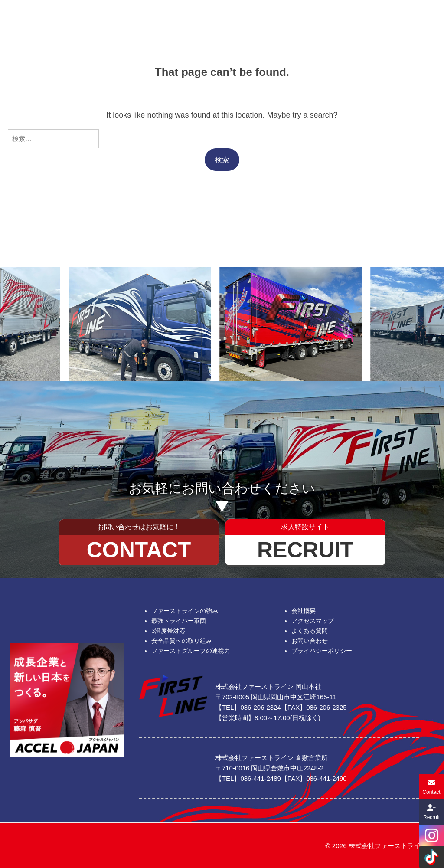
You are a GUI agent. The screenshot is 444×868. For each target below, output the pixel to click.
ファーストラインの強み (185, 611)
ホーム (38, 20)
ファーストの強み (83, 20)
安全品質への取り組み (182, 641)
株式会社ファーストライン (388, 846)
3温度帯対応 (168, 631)
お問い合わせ (361, 20)
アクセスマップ (313, 621)
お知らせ (311, 20)
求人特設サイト (406, 20)
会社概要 (129, 20)
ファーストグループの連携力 (191, 651)
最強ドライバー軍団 (179, 621)
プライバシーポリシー (322, 651)
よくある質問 (310, 631)
